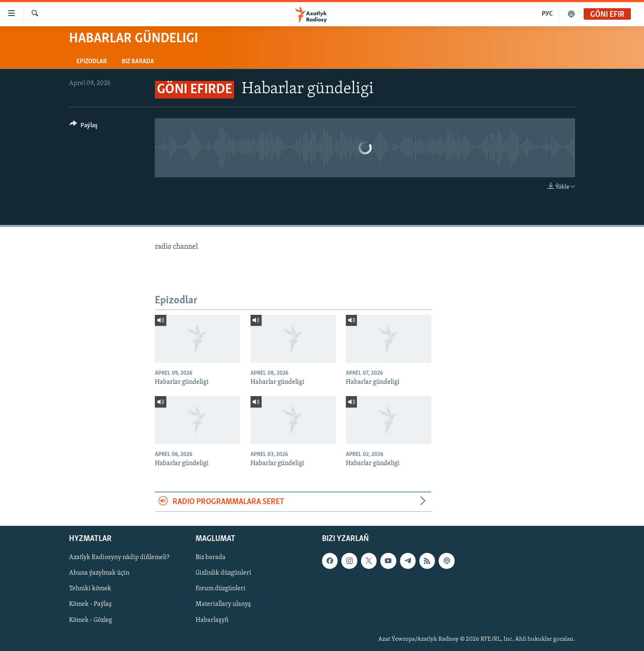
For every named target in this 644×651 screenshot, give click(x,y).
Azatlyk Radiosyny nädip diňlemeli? (119, 558)
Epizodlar (92, 62)
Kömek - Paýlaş (90, 605)
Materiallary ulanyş (223, 605)
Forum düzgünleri (221, 589)
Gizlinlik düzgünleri (223, 573)
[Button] (84, 127)
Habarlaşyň (212, 620)
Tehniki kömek (90, 589)
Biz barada (138, 62)
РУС (547, 14)
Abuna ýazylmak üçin (99, 573)
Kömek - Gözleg (91, 620)
